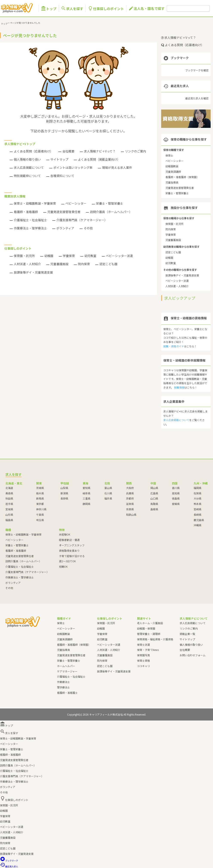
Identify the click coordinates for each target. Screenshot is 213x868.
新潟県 (64, 493)
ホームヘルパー (66, 666)
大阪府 (130, 488)
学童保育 (69, 256)
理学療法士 (63, 687)
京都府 (130, 498)
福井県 (108, 498)
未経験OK (65, 534)
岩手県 (9, 504)
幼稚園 (49, 256)
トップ (49, 9)
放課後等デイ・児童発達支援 (33, 272)
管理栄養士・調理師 (149, 634)
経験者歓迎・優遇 (69, 540)
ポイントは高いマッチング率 (73, 168)
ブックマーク (9, 861)
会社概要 (68, 151)
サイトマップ (59, 159)
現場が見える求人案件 (117, 168)
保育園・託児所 (24, 256)
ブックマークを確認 (197, 70)
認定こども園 (108, 264)
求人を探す (72, 9)
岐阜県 (86, 493)
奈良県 (130, 509)
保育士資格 (144, 660)
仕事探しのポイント (106, 9)
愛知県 (86, 488)
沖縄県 (198, 525)
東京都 (40, 504)
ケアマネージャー (67, 671)
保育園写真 (144, 655)
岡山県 (154, 488)
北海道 (9, 488)
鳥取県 (154, 504)
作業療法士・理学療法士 (30, 228)
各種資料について (62, 176)
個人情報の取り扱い (27, 159)
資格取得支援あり (69, 551)
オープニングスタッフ (72, 545)
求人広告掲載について (29, 168)
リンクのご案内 (136, 151)
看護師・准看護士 (67, 693)
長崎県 (198, 515)
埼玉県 (40, 520)
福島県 (9, 520)
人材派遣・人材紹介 (27, 264)
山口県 (154, 498)
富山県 (108, 488)
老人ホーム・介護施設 (150, 623)
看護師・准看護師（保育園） (182, 177)
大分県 (198, 498)
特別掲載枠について (27, 176)
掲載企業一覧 (187, 634)
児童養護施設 (59, 264)
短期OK (63, 566)
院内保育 (84, 264)
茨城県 (40, 488)
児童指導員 (172, 182)
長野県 (64, 498)
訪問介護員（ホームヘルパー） (111, 212)
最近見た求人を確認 (197, 98)
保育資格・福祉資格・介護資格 (155, 639)
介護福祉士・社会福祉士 (30, 220)
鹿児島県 (199, 520)
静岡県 (86, 504)
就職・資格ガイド (174, 346)
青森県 (9, 493)
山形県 (9, 515)
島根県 (154, 509)
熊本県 (198, 504)
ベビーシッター (76, 203)
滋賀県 (130, 504)
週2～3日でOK (67, 561)
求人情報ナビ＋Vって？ (100, 151)
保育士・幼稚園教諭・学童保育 (35, 203)
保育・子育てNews (148, 650)
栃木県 (40, 493)
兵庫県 (130, 493)
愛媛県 (176, 504)
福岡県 (198, 488)
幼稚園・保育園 (146, 628)
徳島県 (176, 498)
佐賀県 (198, 493)
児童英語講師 (173, 172)
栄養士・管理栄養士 (110, 203)
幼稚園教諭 (172, 166)
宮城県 (9, 509)
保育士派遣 (144, 645)
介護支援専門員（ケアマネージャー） (82, 220)
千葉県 (40, 515)
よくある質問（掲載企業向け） (99, 159)
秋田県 (9, 498)
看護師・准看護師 (26, 212)
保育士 (169, 155)
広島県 (154, 493)
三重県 (86, 498)
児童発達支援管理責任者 (64, 212)
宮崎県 (198, 509)
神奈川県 (41, 509)
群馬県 (40, 498)
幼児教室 (90, 256)
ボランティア (65, 228)
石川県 (108, 493)
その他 (88, 228)
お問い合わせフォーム (193, 655)
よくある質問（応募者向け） (33, 151)
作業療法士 (63, 682)
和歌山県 (131, 515)
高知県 (176, 493)
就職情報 (179, 387)
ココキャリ (144, 666)
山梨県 (64, 488)
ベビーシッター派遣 (119, 256)
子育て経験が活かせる (72, 556)
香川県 (176, 488)
